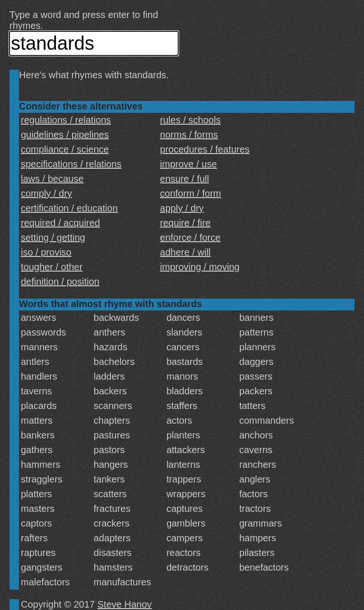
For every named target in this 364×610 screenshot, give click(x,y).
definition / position (60, 282)
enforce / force (191, 237)
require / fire (186, 223)
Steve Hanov (125, 604)
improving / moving (200, 267)
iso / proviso (46, 252)
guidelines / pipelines (65, 135)
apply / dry (182, 208)
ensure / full (185, 179)
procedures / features (205, 149)
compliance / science (65, 149)
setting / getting (53, 237)
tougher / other (52, 267)
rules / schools (191, 120)
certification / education (69, 208)
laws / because (52, 179)
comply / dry (46, 193)
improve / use (189, 164)
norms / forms (189, 135)
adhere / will (186, 252)
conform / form (191, 193)
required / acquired (60, 223)
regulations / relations (66, 120)
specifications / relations (71, 164)
